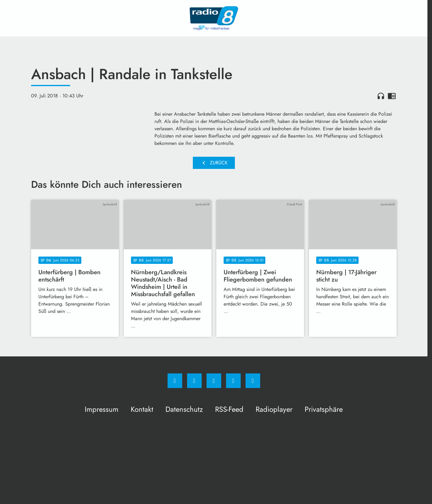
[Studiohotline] (233, 381)
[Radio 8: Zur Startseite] (214, 18)
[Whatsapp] (214, 381)
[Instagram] (194, 381)
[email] (253, 381)
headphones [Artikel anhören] (381, 96)
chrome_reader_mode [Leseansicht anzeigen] (392, 96)
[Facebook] (175, 381)
